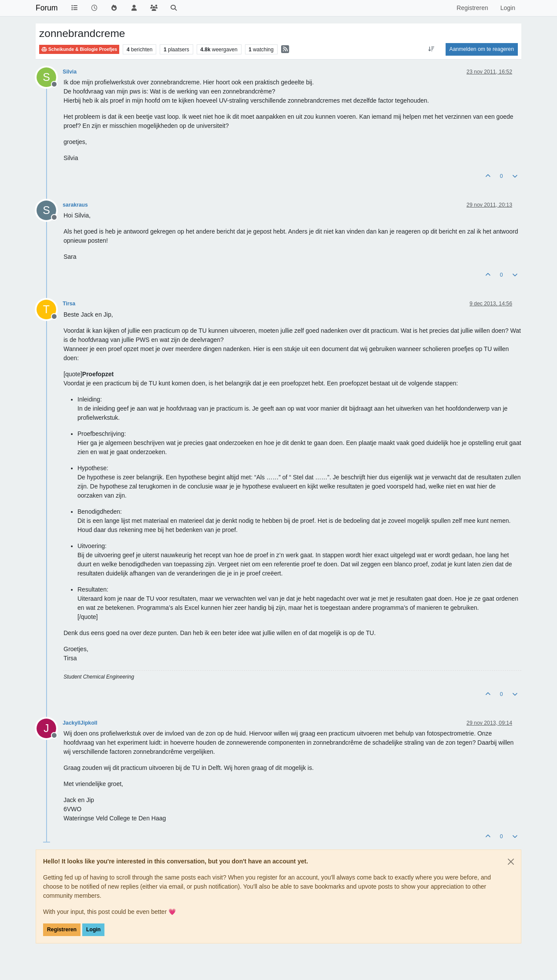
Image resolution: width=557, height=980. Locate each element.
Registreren (62, 930)
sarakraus (75, 205)
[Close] (511, 862)
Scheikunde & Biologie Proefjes (79, 49)
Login (93, 930)
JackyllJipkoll (80, 723)
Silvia (70, 72)
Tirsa (69, 304)
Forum (47, 8)
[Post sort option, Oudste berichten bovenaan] (431, 49)
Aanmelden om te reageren (482, 49)
